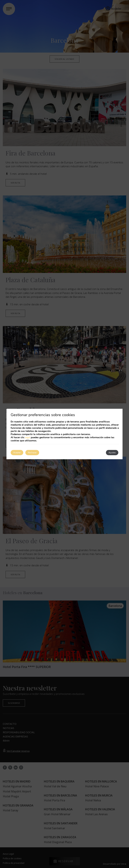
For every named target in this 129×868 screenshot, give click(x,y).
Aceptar (17, 453)
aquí (28, 437)
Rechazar (32, 453)
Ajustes (112, 453)
